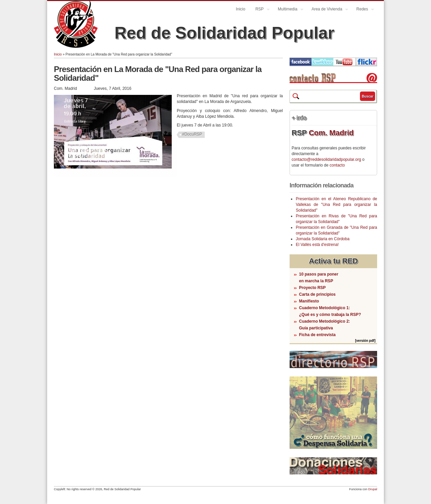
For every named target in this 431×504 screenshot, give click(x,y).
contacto (337, 165)
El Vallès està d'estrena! (317, 245)
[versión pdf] (365, 341)
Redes (363, 10)
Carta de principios (317, 294)
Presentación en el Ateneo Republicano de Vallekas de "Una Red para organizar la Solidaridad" (336, 205)
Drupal (373, 489)
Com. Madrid (331, 133)
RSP (260, 10)
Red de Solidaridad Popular (224, 33)
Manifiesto (309, 301)
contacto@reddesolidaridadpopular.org (326, 159)
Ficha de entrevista (317, 335)
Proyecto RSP (312, 288)
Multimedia (288, 10)
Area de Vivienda (327, 10)
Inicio (240, 9)
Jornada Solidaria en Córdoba (322, 239)
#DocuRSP (192, 134)
